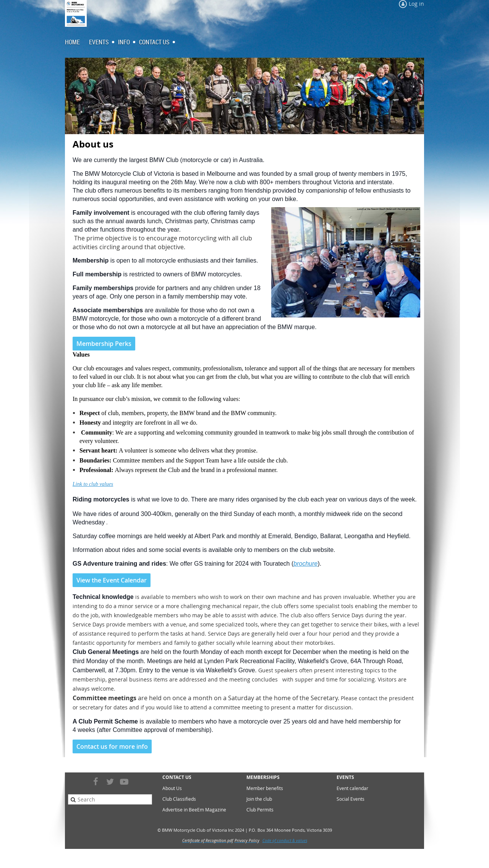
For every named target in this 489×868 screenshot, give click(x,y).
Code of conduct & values (285, 841)
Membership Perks (104, 344)
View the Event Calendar (112, 580)
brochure (305, 564)
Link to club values (93, 484)
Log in (416, 4)
